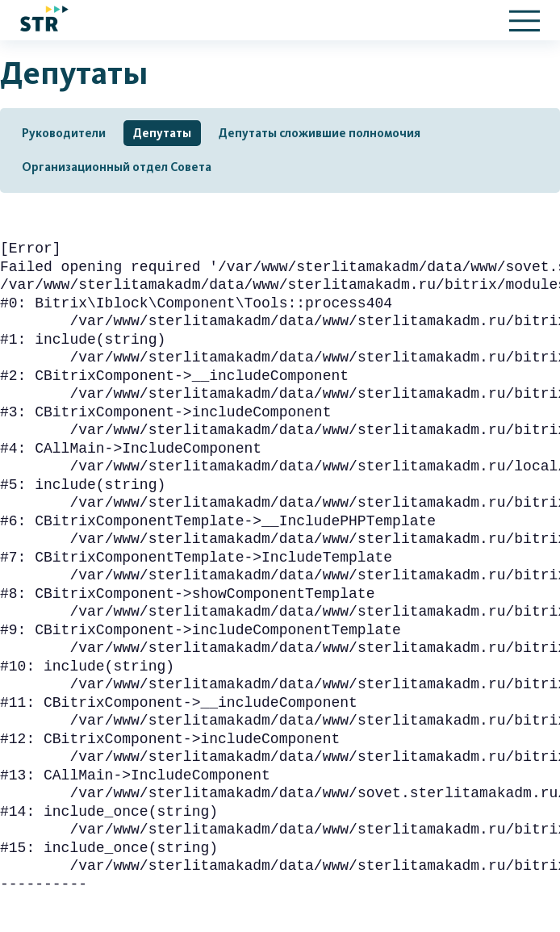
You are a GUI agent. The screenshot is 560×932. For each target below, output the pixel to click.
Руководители (64, 133)
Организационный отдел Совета (117, 167)
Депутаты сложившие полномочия (320, 133)
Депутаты (162, 133)
